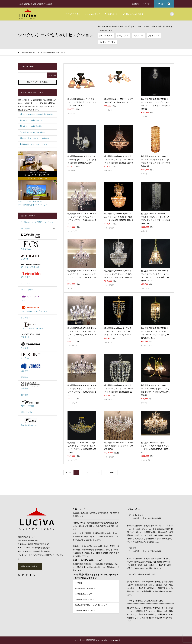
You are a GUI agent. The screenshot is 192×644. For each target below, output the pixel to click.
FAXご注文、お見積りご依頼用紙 (35, 138)
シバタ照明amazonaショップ (85, 611)
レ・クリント (31, 356)
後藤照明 (31, 386)
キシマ (31, 298)
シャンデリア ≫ (106, 36)
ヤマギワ (31, 345)
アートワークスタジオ (31, 266)
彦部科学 (25, 377)
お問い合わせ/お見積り (133, 14)
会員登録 (135, 4)
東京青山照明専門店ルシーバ (85, 588)
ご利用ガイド (111, 14)
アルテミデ (31, 275)
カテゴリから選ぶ (73, 14)
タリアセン (25, 318)
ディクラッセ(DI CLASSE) (32, 326)
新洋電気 (25, 395)
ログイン (146, 4)
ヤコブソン (31, 336)
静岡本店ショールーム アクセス (34, 144)
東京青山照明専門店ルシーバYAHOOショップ (91, 605)
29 (99, 473)
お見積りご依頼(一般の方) (32, 120)
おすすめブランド (93, 14)
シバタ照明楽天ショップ (83, 594)
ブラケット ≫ (154, 36)
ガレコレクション (28, 290)
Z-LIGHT (31, 257)
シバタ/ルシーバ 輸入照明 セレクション (37, 222)
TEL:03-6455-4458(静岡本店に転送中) (37, 114)
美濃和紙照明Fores (31, 422)
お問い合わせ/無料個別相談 (32, 132)
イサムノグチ (26, 283)
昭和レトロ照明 (31, 403)
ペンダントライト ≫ (107, 42)
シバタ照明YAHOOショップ (84, 600)
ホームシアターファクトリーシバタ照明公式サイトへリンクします (37, 178)
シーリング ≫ (123, 36)
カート (166, 4)
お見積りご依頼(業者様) (31, 126)
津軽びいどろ (26, 412)
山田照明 (31, 367)
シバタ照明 (25, 228)
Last (112, 472)
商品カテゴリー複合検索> (37, 82)
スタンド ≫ (139, 36)
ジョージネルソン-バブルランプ (34, 309)
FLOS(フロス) (31, 246)
